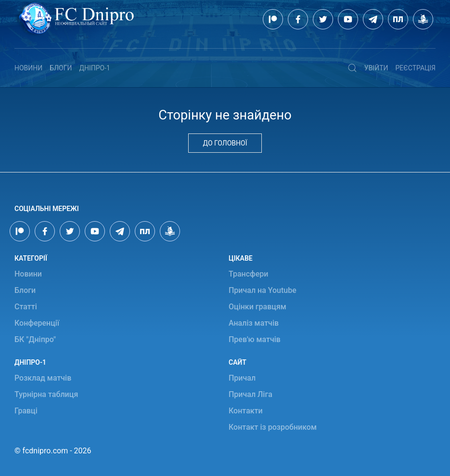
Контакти (246, 411)
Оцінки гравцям (257, 307)
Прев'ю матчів (255, 339)
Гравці (26, 411)
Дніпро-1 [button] (95, 68)
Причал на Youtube (263, 290)
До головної (225, 143)
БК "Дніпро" (35, 339)
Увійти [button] (376, 68)
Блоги (61, 68)
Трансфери (248, 274)
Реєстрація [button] (416, 68)
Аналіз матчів (254, 323)
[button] (352, 68)
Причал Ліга (251, 394)
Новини (28, 68)
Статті (26, 307)
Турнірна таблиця (46, 394)
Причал (242, 378)
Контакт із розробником (273, 427)
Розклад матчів (43, 378)
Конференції (37, 323)
